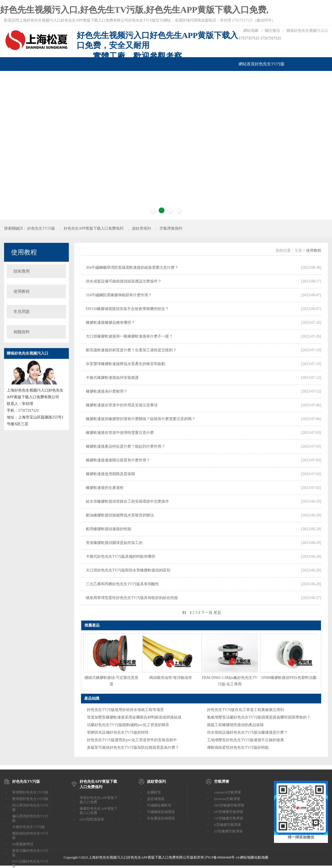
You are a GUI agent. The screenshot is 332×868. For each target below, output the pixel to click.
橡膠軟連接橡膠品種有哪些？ (110, 323)
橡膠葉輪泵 (147, 78)
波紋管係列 (78, 78)
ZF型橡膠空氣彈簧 (228, 831)
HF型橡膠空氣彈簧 (229, 812)
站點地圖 (261, 857)
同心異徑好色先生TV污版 (30, 807)
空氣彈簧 (222, 782)
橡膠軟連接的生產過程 (105, 488)
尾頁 (217, 613)
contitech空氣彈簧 (228, 792)
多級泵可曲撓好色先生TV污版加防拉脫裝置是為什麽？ (133, 748)
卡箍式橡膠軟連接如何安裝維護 (112, 378)
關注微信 (272, 31)
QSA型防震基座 (92, 819)
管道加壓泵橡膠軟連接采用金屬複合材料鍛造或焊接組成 (134, 717)
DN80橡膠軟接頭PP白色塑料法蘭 (289, 678)
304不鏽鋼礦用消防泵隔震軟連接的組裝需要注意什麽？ (132, 268)
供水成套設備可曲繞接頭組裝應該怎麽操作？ (124, 281)
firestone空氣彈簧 (227, 799)
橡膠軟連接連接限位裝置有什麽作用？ (118, 460)
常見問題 (22, 312)
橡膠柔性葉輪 (170, 78)
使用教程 (24, 252)
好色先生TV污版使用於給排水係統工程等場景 (125, 710)
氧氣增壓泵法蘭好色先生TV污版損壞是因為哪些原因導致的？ (259, 717)
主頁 (298, 251)
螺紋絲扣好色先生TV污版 (30, 835)
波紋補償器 (156, 799)
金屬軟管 (154, 792)
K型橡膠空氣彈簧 (228, 825)
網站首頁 (247, 64)
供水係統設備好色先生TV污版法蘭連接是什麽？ (247, 732)
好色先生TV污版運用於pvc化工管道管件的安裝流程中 (132, 740)
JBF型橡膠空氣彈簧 (229, 805)
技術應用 (22, 271)
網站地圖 (251, 31)
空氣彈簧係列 (101, 78)
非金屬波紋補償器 (161, 818)
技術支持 (190, 78)
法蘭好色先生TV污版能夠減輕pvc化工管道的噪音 (128, 725)
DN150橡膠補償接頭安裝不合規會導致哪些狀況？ (127, 309)
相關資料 (22, 332)
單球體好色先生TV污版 (30, 792)
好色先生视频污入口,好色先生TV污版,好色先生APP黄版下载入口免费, (134, 10)
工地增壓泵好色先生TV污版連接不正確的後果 (245, 740)
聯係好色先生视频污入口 (307, 31)
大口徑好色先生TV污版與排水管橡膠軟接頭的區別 (128, 570)
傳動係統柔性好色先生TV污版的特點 (238, 748)
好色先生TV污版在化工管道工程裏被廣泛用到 (245, 710)
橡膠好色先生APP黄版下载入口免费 (99, 811)
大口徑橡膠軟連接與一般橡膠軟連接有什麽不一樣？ (129, 336)
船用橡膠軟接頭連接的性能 (109, 529)
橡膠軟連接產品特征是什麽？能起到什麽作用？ (126, 446)
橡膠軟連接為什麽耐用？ (107, 391)
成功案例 (206, 78)
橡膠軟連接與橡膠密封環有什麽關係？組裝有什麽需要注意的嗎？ (141, 419)
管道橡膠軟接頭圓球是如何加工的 (114, 543)
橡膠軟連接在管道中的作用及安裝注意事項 (122, 405)
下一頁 (207, 613)
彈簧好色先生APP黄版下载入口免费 (99, 800)
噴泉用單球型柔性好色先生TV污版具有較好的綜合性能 (132, 598)
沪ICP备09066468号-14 (222, 857)
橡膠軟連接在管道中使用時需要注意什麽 (120, 433)
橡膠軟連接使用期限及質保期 (110, 474)
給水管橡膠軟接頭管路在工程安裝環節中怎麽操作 (127, 501)
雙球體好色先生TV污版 (30, 799)
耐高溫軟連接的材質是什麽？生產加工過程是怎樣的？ (131, 350)
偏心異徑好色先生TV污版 (30, 818)
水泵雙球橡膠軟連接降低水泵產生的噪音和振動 (126, 364)
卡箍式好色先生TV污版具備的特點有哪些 (121, 556)
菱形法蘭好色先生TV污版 (30, 853)
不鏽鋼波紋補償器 (161, 812)
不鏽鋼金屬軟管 (159, 805)
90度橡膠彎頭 (23, 844)
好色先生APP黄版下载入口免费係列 (36, 78)
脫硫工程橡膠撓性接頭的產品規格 (235, 725)
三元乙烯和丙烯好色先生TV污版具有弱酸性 (122, 584)
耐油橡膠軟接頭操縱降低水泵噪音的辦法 (120, 515)
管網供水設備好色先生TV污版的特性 (118, 732)
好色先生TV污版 (270, 64)
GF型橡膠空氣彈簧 (229, 818)
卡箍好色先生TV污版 (28, 827)
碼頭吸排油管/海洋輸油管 (171, 678)
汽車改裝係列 (125, 78)
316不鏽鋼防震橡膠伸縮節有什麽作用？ (119, 295)
